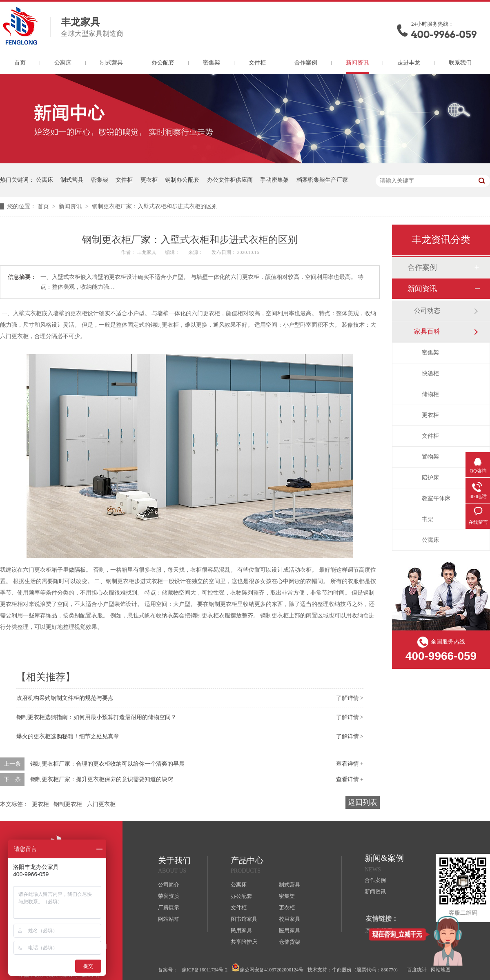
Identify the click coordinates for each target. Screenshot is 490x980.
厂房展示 (169, 908)
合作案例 (306, 63)
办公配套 (163, 63)
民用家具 (241, 930)
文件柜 (257, 63)
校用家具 (290, 919)
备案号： (168, 970)
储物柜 (430, 394)
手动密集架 (274, 180)
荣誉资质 (169, 896)
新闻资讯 (357, 63)
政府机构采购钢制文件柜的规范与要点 (65, 698)
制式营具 (111, 63)
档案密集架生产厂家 (322, 180)
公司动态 (427, 311)
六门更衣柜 (101, 804)
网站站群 (169, 919)
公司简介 (169, 885)
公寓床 (63, 63)
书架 (428, 519)
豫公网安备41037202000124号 (267, 968)
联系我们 (460, 63)
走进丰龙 (409, 63)
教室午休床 (436, 498)
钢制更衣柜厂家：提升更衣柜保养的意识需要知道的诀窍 (102, 779)
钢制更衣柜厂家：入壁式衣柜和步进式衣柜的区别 (155, 206)
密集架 (212, 63)
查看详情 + (350, 764)
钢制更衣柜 (68, 804)
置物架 (430, 457)
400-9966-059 (444, 35)
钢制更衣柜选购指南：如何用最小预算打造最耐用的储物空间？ (96, 717)
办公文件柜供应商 (230, 180)
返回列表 (363, 802)
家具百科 (427, 331)
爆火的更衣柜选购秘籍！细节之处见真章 (68, 736)
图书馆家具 (244, 919)
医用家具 (290, 930)
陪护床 (430, 478)
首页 (20, 63)
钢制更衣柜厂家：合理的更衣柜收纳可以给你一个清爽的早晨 (107, 764)
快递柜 (430, 373)
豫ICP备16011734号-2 (205, 970)
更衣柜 (149, 180)
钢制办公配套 (182, 180)
